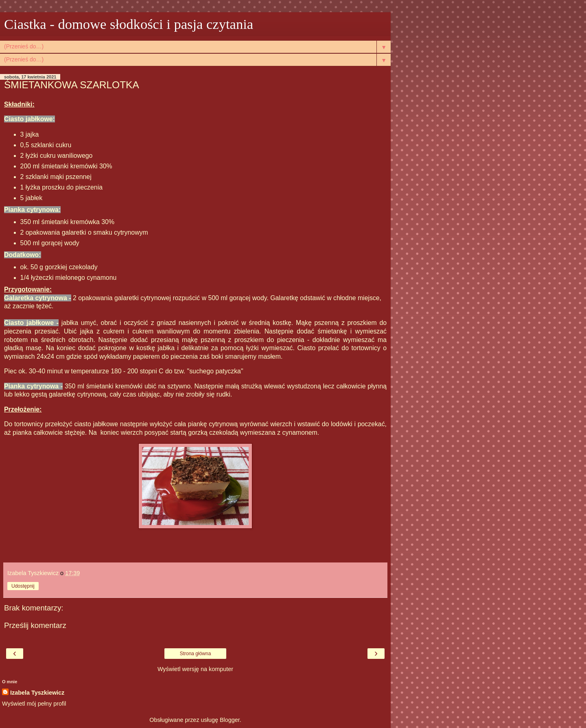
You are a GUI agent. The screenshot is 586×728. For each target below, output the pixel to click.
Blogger (230, 720)
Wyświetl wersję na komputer (195, 669)
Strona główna (196, 654)
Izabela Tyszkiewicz (37, 693)
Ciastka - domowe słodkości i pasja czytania (129, 24)
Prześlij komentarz (35, 625)
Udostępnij (23, 586)
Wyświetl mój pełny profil (34, 704)
